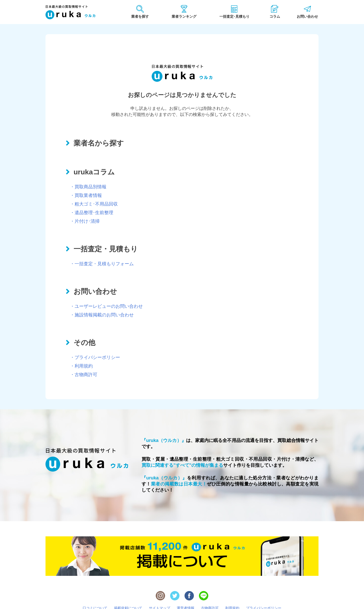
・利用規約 (81, 366)
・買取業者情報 (86, 195)
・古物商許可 (84, 375)
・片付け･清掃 (85, 221)
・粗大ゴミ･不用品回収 (94, 204)
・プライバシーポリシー (95, 357)
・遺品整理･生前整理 (92, 213)
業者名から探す (99, 143)
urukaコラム (94, 172)
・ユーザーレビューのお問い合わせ (106, 306)
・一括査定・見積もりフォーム (102, 264)
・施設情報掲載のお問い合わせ (102, 315)
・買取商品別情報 (88, 187)
